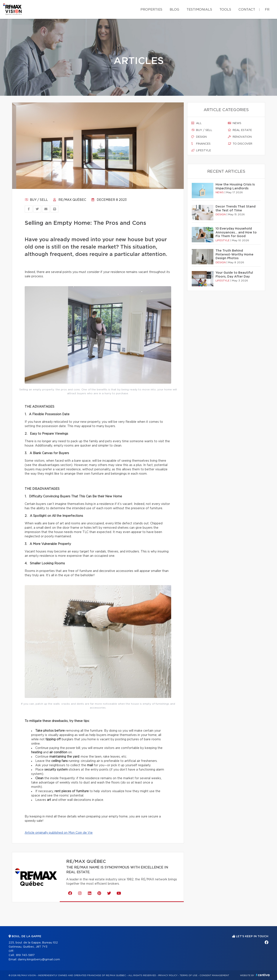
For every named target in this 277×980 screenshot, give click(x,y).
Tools (225, 10)
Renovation (240, 137)
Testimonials (199, 10)
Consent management (214, 975)
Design (199, 137)
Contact (247, 10)
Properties (151, 10)
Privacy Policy (168, 975)
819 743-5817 (25, 955)
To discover (240, 144)
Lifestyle (201, 150)
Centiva (263, 975)
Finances (201, 144)
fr (267, 10)
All (196, 123)
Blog (174, 10)
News (235, 123)
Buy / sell (36, 200)
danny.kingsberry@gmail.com (39, 960)
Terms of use (188, 975)
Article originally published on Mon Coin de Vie (59, 833)
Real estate (240, 130)
